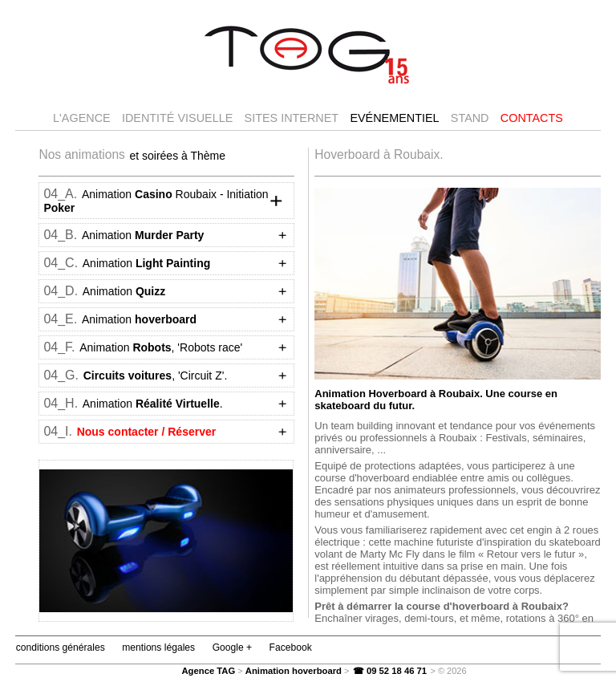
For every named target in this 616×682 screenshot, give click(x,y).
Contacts (532, 118)
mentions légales (157, 647)
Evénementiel (394, 118)
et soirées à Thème (176, 155)
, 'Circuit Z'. (154, 376)
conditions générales (59, 647)
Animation (142, 235)
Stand (470, 118)
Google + (231, 647)
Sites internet (292, 118)
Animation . (152, 404)
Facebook (289, 647)
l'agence (82, 118)
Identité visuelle (177, 118)
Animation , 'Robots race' (160, 347)
